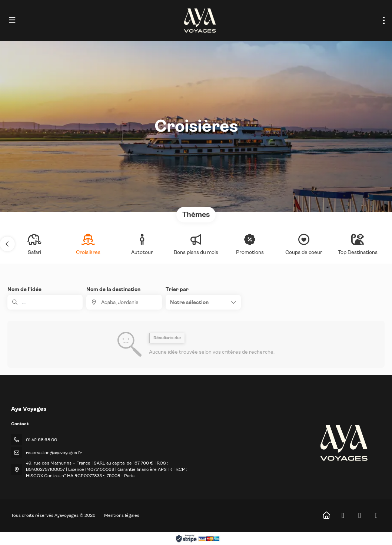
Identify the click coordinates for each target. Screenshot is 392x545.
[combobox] (124, 302)
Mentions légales (122, 515)
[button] (7, 244)
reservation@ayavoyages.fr (54, 453)
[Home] (326, 516)
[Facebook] (343, 516)
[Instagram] (360, 516)
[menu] (384, 20)
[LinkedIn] (376, 516)
